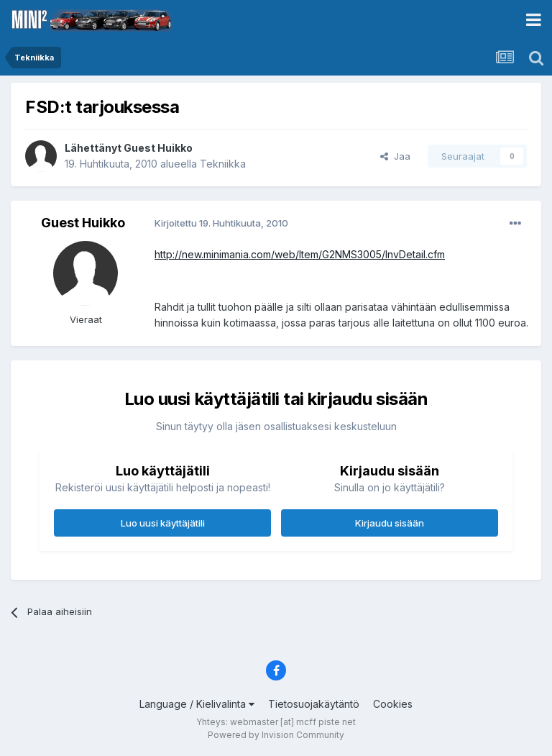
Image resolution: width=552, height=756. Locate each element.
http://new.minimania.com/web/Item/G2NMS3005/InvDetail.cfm (300, 254)
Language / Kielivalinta (197, 704)
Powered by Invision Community (276, 735)
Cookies (393, 704)
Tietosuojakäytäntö (314, 704)
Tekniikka (223, 164)
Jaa (395, 156)
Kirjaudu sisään (390, 523)
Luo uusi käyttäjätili (163, 523)
